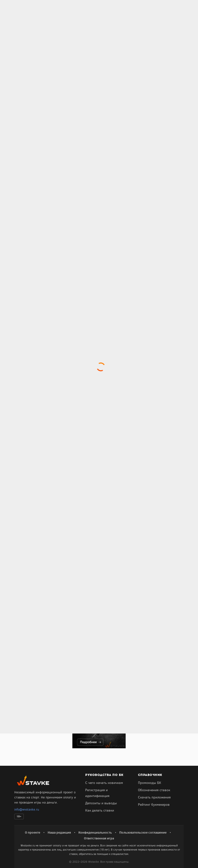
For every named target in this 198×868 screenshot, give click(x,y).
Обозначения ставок (154, 790)
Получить (34, 646)
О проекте (33, 832)
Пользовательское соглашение (143, 832)
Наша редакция (59, 832)
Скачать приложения (154, 797)
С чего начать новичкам (104, 783)
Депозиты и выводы (101, 803)
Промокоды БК (150, 783)
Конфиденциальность (95, 832)
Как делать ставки (100, 810)
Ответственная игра (99, 838)
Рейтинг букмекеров (154, 805)
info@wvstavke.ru (27, 809)
